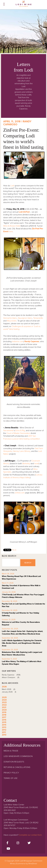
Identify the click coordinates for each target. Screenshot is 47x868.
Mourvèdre (12, 321)
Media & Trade (11, 751)
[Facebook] (7, 843)
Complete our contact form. (31, 835)
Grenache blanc (10, 318)
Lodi (12, 186)
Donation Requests (14, 762)
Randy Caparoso (12, 675)
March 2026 (9, 689)
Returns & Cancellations (17, 767)
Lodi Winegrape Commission (24, 4)
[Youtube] (8, 849)
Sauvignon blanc (25, 318)
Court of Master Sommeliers (18, 433)
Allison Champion (11, 677)
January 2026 (10, 692)
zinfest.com (20, 493)
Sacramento (8, 431)
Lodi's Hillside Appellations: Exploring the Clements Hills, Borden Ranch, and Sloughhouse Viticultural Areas (22, 643)
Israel (37, 464)
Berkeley (26, 464)
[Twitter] (29, 843)
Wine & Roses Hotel (12, 226)
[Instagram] (18, 843)
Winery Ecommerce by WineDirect (23, 864)
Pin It (14, 550)
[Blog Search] (11, 563)
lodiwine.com (18, 341)
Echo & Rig (20, 431)
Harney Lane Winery (21, 451)
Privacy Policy (11, 773)
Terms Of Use (11, 778)
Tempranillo (38, 318)
